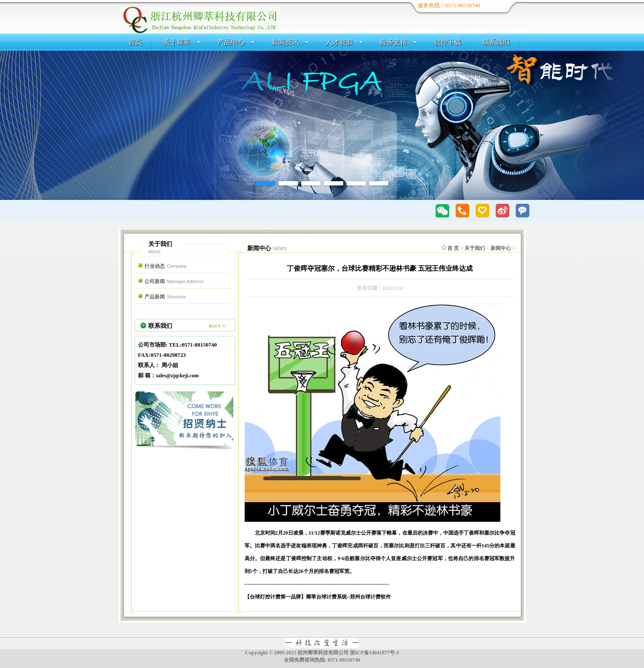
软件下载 (448, 42)
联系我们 (496, 42)
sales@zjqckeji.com (177, 376)
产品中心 (236, 42)
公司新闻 (174, 281)
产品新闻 (165, 297)
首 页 (453, 248)
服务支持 (398, 42)
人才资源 (344, 42)
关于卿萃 (182, 42)
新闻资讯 (290, 42)
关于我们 (475, 248)
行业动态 (166, 266)
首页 (135, 42)
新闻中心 (501, 248)
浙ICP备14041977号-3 (374, 653)
